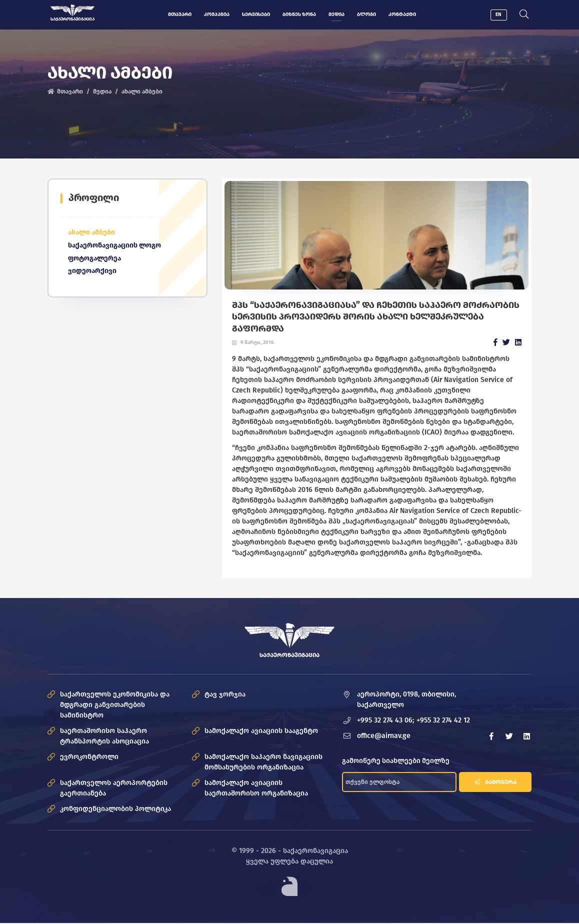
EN (500, 14)
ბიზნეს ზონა (299, 14)
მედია (336, 14)
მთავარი (179, 14)
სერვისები (255, 14)
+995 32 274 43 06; (385, 722)
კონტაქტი (402, 14)
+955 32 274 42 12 (443, 722)
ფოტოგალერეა (95, 260)
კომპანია (216, 14)
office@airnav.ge (384, 737)
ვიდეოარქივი (92, 273)
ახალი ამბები (141, 92)
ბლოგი (366, 14)
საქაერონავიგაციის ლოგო (115, 247)
